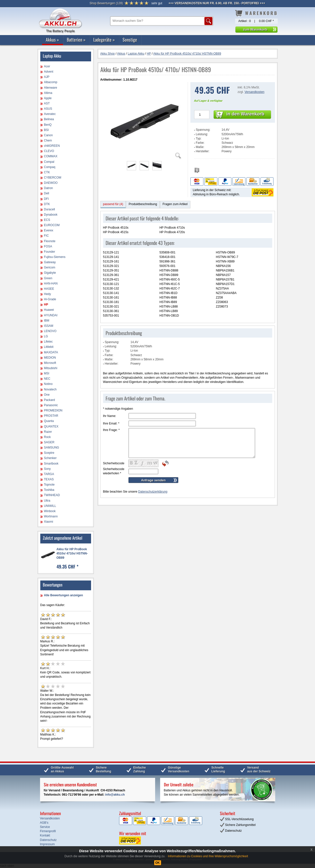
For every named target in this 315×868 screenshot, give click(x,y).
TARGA (49, 474)
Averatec (50, 114)
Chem (48, 140)
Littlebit (49, 347)
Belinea (49, 119)
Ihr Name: (110, 416)
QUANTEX (51, 426)
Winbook (50, 511)
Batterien (76, 40)
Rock (47, 437)
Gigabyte (50, 273)
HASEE (49, 289)
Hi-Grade (50, 299)
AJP (47, 77)
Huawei (49, 310)
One (47, 395)
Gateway (50, 262)
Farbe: (200, 143)
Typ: (199, 138)
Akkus (52, 40)
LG (46, 336)
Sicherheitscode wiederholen (114, 471)
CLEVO (49, 151)
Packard (50, 400)
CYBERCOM (53, 178)
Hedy (48, 294)
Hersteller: (203, 151)
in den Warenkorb (245, 114)
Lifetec (48, 342)
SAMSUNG (52, 448)
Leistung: (202, 134)
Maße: (200, 147)
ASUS (48, 109)
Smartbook (51, 464)
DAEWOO (51, 183)
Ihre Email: (111, 423)
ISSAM (49, 326)
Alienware (51, 88)
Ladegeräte (104, 40)
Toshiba (49, 490)
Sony (47, 469)
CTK (47, 172)
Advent (49, 72)
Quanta (49, 421)
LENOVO (50, 331)
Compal (49, 162)
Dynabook (51, 215)
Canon (48, 135)
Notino (48, 384)
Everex (49, 230)
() (106, 3)
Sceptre (49, 453)
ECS (47, 220)
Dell (47, 193)
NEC (47, 379)
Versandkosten (254, 92)
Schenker (50, 458)
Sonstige (130, 40)
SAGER (49, 442)
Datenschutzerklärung (153, 492)
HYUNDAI (51, 315)
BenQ (48, 125)
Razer (48, 432)
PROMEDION (53, 410)
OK (158, 863)
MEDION (50, 358)
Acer (47, 66)
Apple (48, 98)
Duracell (50, 209)
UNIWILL (50, 506)
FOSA (48, 246)
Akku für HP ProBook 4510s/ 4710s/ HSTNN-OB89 (72, 553)
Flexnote (50, 241)
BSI (46, 130)
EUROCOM (52, 225)
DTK (47, 204)
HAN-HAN (51, 283)
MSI (47, 373)
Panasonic (51, 405)
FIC (46, 236)
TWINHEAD (52, 495)
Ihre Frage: (111, 430)
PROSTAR (51, 416)
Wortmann (51, 516)
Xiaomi (49, 522)
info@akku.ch (115, 795)
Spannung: (203, 130)
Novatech (50, 389)
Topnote (49, 485)
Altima (48, 93)
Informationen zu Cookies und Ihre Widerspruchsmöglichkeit (208, 856)
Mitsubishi (51, 368)
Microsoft (50, 363)
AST (47, 103)
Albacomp (51, 82)
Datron (49, 188)
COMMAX (51, 156)
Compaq (50, 167)
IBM (47, 321)
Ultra (47, 501)
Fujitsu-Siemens (55, 257)
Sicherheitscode (114, 463)
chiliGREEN (52, 146)
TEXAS (49, 479)
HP (46, 305)
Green (48, 278)
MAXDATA (51, 352)
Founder (50, 252)
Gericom (50, 267)
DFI (46, 199)
